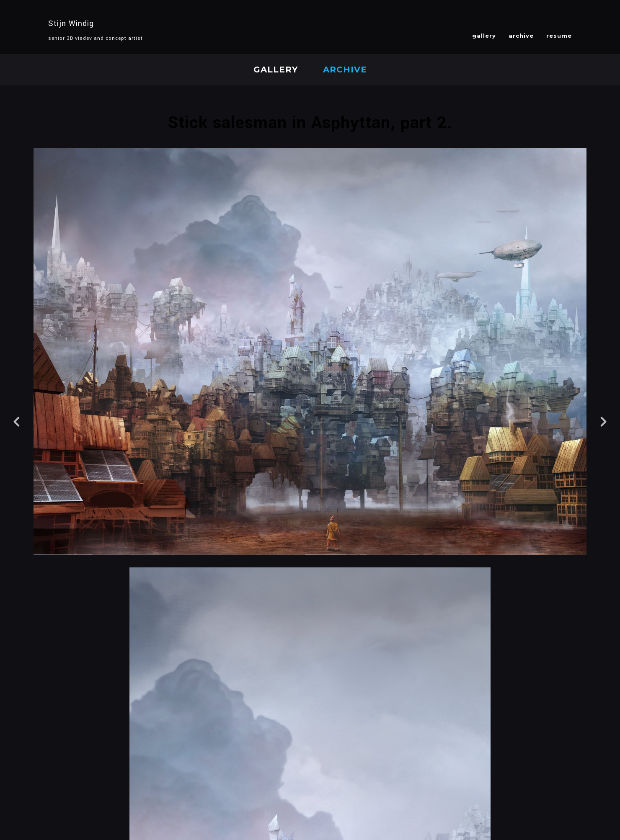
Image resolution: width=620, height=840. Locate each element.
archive (521, 36)
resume (559, 36)
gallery (484, 36)
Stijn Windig (71, 23)
